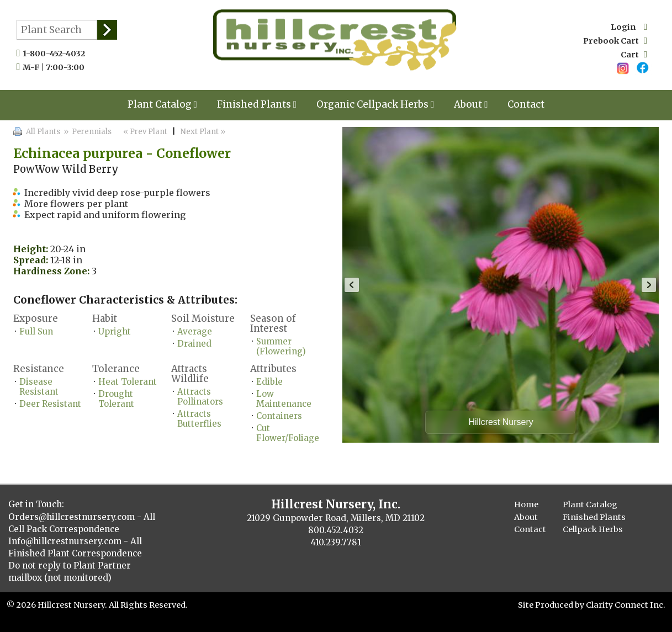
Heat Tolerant (128, 382)
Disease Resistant (39, 387)
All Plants (43, 132)
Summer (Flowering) (281, 346)
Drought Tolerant (116, 399)
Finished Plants (257, 104)
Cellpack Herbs (593, 529)
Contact (526, 104)
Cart (634, 55)
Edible (269, 382)
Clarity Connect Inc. (626, 605)
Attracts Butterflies (199, 419)
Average (195, 331)
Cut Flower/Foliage (288, 433)
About (471, 104)
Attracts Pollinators (200, 397)
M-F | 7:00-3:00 (56, 67)
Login (629, 27)
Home (526, 504)
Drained (194, 344)
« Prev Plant (144, 132)
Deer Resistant (50, 404)
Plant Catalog (162, 104)
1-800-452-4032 (56, 54)
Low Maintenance (284, 399)
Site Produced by (552, 605)
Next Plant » (204, 132)
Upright (115, 331)
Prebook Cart (615, 41)
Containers (279, 416)
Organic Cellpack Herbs (375, 104)
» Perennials (87, 132)
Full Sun (36, 331)
